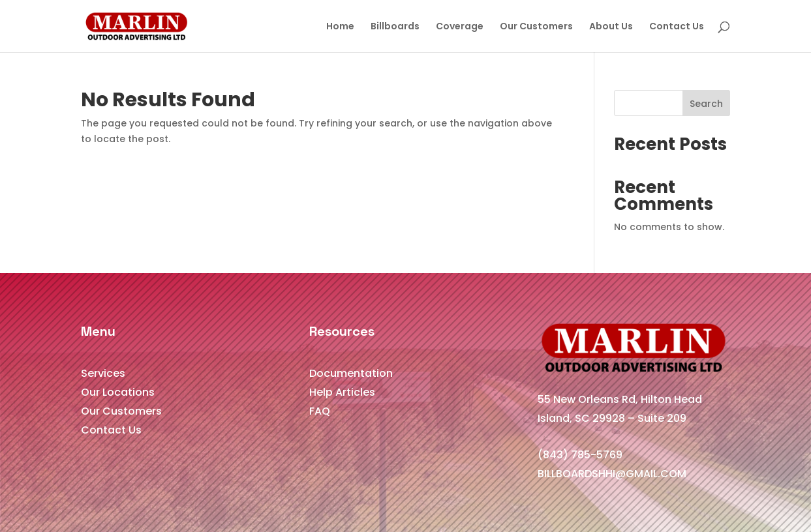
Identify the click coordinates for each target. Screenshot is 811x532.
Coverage (460, 27)
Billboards (395, 27)
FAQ (320, 411)
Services (103, 373)
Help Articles (342, 392)
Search (706, 104)
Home (340, 27)
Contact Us (677, 27)
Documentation (351, 373)
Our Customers (536, 27)
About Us (611, 27)
